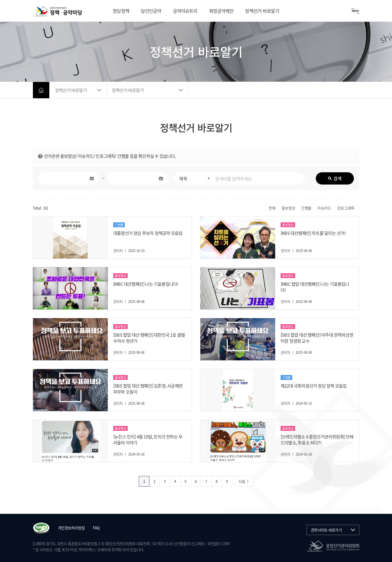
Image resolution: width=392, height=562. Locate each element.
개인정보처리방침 (71, 528)
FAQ (96, 528)
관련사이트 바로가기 (326, 530)
